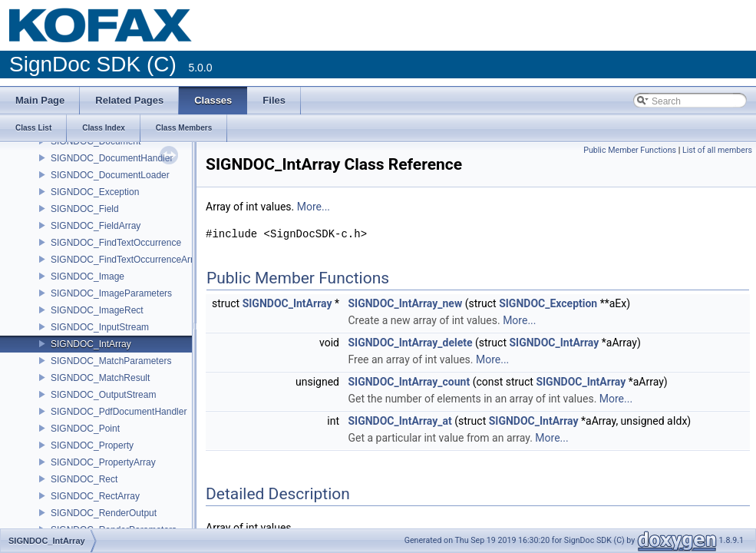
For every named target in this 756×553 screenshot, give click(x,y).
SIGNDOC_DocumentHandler (112, 158)
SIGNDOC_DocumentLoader (110, 175)
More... (314, 207)
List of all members (717, 150)
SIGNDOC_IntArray (91, 344)
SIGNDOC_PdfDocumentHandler (119, 412)
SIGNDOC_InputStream (100, 327)
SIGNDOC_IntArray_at (399, 421)
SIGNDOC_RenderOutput (104, 513)
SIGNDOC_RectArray (95, 496)
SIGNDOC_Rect (84, 479)
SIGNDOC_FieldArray (96, 226)
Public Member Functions (630, 150)
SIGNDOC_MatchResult (100, 378)
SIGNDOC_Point (85, 429)
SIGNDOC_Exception (95, 192)
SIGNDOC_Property (92, 445)
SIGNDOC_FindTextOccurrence (116, 243)
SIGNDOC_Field (85, 209)
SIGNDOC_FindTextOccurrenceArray (127, 260)
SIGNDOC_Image (87, 276)
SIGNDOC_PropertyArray (103, 462)
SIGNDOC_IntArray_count (409, 382)
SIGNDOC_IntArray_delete (410, 343)
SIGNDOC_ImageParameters (111, 293)
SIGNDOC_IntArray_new (405, 303)
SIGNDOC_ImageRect (97, 310)
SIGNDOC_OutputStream (103, 395)
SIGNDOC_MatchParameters (111, 361)
